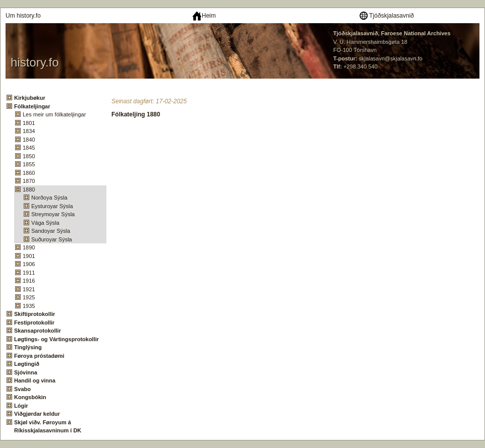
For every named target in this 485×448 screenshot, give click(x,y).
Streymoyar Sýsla (53, 214)
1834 (29, 131)
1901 (29, 256)
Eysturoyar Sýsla (52, 206)
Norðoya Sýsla (49, 198)
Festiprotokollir (34, 323)
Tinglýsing (28, 347)
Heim (204, 16)
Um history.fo (23, 16)
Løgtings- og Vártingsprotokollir (56, 339)
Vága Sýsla (45, 223)
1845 (29, 148)
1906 (29, 264)
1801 (29, 123)
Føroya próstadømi (39, 356)
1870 (29, 181)
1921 (29, 289)
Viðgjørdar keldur (37, 414)
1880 (29, 189)
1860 (29, 173)
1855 (29, 164)
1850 (29, 156)
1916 (29, 281)
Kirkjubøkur (30, 98)
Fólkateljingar (32, 106)
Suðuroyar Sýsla (52, 239)
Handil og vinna (35, 380)
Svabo (22, 389)
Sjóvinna (26, 372)
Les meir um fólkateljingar (54, 114)
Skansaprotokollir (38, 331)
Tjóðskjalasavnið (386, 16)
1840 (29, 140)
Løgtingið (27, 364)
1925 (29, 297)
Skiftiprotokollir (35, 314)
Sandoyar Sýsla (51, 231)
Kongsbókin (30, 397)
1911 (29, 273)
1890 (29, 247)
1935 (29, 306)
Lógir (21, 406)
